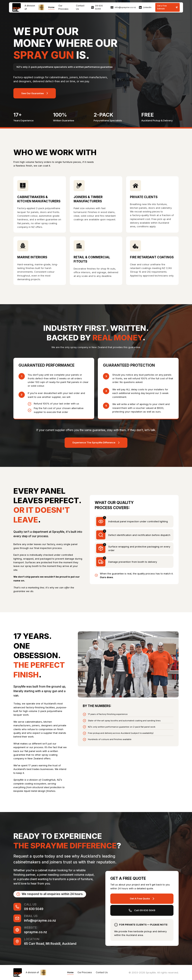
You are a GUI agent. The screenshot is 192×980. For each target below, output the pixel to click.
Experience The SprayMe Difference (94, 442)
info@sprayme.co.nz (125, 7)
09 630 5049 (99, 7)
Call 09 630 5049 (145, 910)
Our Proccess (85, 972)
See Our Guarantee (32, 93)
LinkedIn (147, 7)
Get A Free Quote (140, 898)
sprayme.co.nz (36, 932)
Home (51, 7)
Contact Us (102, 972)
